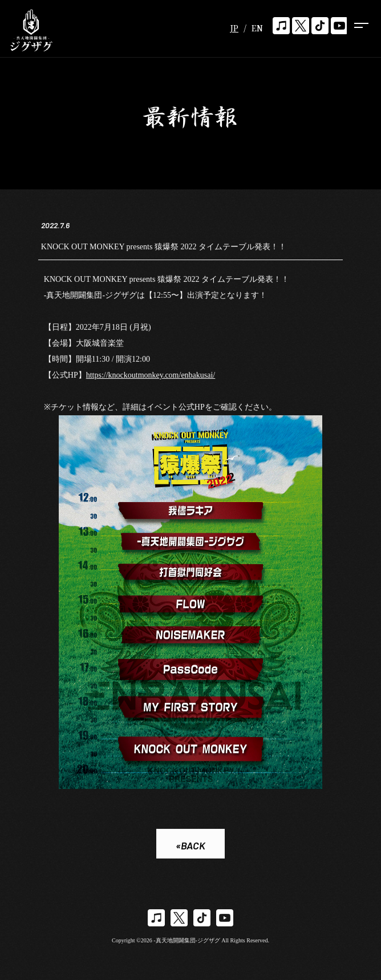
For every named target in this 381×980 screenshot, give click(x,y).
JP (234, 28)
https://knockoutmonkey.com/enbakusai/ (151, 376)
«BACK (190, 847)
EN (257, 28)
